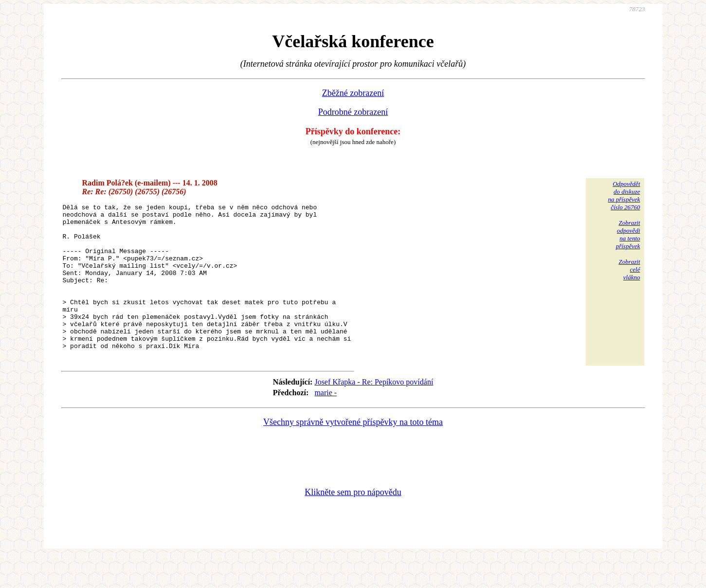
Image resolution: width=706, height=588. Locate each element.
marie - (326, 423)
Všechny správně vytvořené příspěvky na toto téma (353, 453)
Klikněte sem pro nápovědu (353, 523)
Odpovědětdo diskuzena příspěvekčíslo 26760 (624, 195)
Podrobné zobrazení (353, 112)
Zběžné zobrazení (353, 93)
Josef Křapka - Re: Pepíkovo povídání (374, 413)
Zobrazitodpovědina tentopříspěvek (628, 234)
